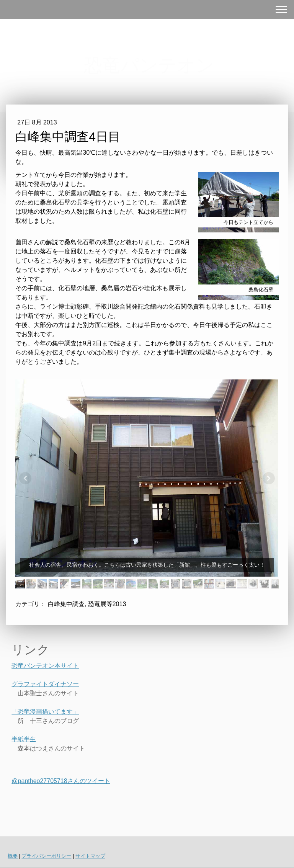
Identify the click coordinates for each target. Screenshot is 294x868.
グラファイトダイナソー (45, 684)
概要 (13, 856)
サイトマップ (90, 856)
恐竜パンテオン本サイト (45, 666)
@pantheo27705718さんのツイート (61, 781)
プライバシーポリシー (46, 856)
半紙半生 (24, 739)
